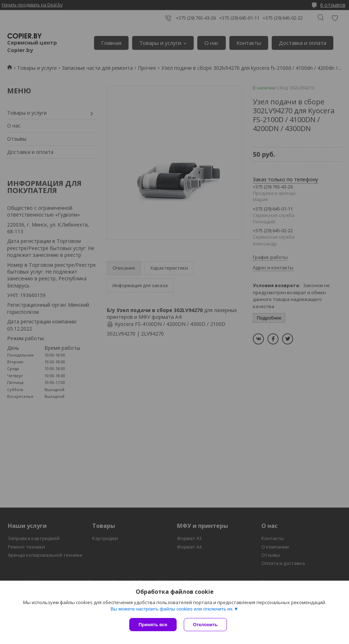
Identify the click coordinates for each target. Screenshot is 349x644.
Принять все (153, 625)
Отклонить (205, 625)
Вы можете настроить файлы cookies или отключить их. (172, 609)
